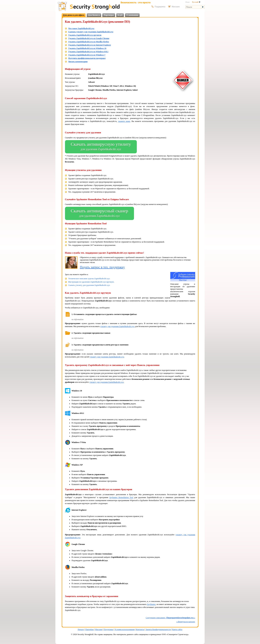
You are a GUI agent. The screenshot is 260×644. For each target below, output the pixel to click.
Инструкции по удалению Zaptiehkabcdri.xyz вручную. (91, 282)
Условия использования (125, 629)
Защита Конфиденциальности (158, 629)
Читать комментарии (78, 62)
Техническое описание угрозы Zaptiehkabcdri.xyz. (89, 279)
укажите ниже (124, 121)
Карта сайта (177, 629)
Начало (81, 629)
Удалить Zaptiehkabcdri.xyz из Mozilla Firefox (89, 42)
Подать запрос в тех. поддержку (102, 267)
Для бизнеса (94, 15)
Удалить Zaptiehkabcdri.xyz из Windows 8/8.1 (88, 52)
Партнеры (109, 15)
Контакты (140, 629)
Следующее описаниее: (170, 618)
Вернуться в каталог (186, 622)
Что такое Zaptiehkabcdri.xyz (81, 28)
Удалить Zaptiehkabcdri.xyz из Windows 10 (87, 48)
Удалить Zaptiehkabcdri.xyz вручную (85, 35)
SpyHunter (151, 604)
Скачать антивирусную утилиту (101, 147)
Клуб (120, 15)
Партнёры (89, 629)
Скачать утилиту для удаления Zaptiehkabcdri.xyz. (89, 285)
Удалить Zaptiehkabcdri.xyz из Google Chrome (89, 38)
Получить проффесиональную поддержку (87, 58)
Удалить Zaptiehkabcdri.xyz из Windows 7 (87, 55)
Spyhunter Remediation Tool (121, 497)
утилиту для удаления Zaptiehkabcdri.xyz (117, 326)
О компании (132, 15)
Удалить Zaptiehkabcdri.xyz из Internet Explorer (90, 45)
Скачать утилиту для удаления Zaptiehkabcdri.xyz (91, 32)
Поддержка (109, 629)
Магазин (99, 629)
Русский (196, 2)
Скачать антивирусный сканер (99, 213)
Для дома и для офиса (74, 15)
